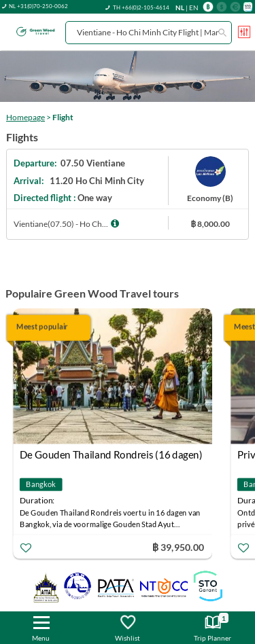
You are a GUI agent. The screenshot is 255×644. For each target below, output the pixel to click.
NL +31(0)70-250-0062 (38, 6)
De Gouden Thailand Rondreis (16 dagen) (111, 454)
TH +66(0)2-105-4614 (141, 7)
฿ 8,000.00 (210, 224)
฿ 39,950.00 (178, 547)
